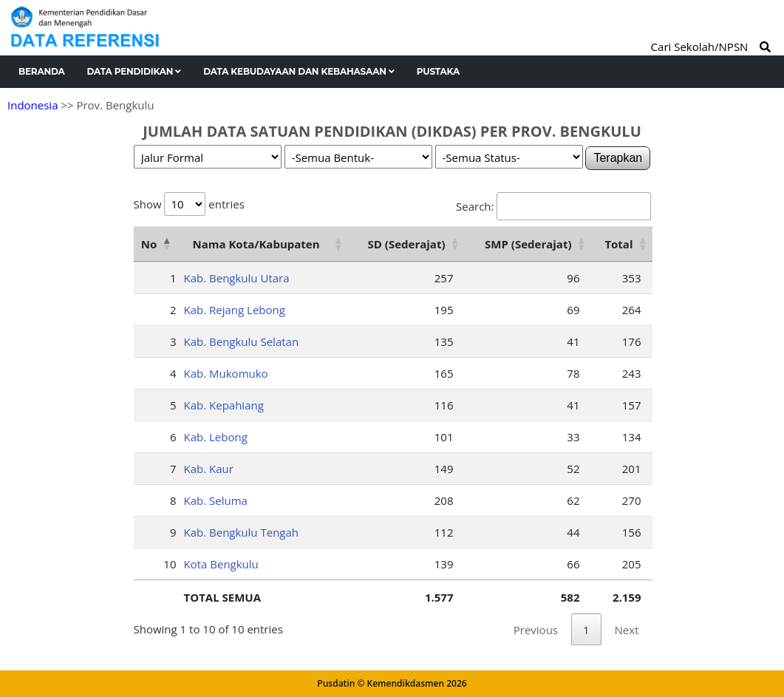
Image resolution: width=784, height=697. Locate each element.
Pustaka (438, 71)
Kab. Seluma (216, 500)
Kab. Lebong (216, 437)
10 (170, 564)
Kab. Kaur (209, 469)
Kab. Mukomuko (226, 373)
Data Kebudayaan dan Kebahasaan (299, 71)
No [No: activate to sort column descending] (149, 244)
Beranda (42, 71)
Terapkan (618, 158)
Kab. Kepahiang (224, 405)
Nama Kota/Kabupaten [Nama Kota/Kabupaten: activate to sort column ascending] (256, 244)
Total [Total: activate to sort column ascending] (618, 244)
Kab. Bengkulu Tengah (242, 532)
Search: (553, 206)
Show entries (189, 204)
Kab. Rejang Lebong (235, 310)
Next (627, 630)
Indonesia (33, 105)
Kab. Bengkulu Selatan (242, 341)
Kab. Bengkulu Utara (237, 278)
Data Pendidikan (134, 71)
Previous (536, 630)
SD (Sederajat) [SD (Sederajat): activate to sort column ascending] (407, 244)
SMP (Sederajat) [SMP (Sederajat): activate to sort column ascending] (528, 244)
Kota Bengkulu (221, 564)
